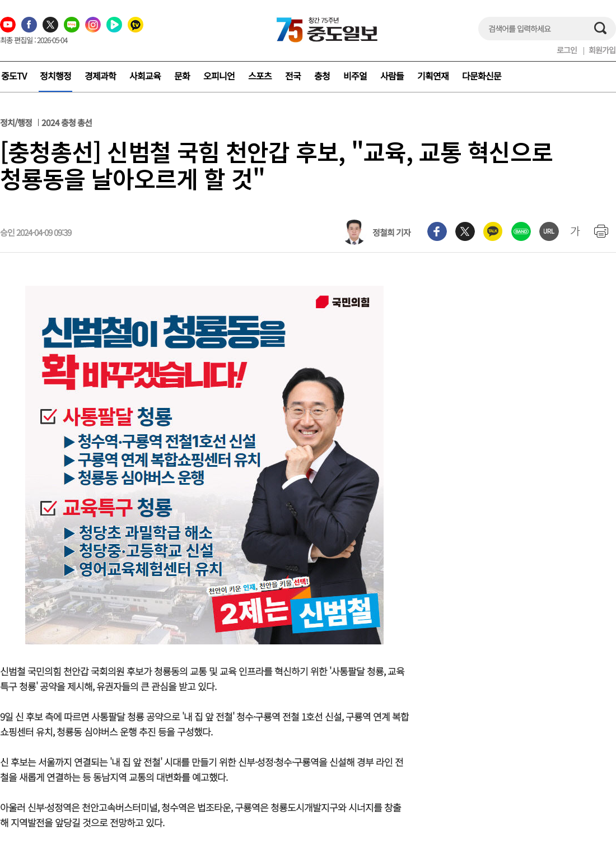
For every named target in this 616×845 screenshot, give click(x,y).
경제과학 (100, 76)
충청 (322, 76)
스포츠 (260, 76)
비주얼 (355, 76)
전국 (293, 76)
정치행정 (55, 76)
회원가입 (602, 50)
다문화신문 (482, 76)
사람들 (392, 76)
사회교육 (145, 76)
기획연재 (433, 76)
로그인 (567, 50)
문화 (182, 76)
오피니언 (219, 76)
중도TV (14, 76)
